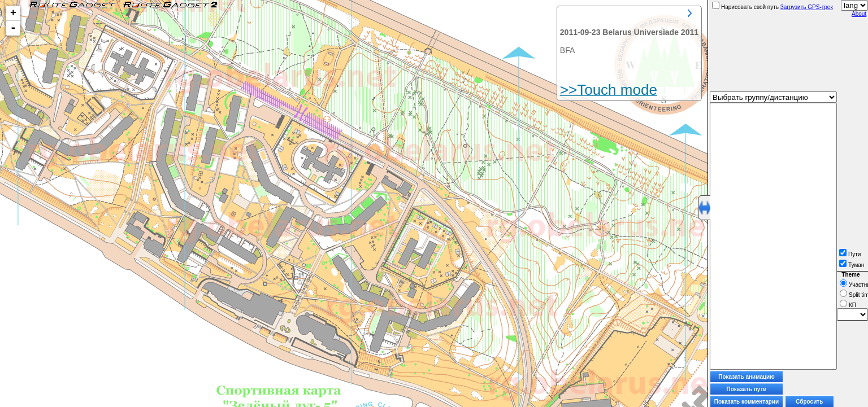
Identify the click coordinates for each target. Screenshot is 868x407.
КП (848, 305)
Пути (850, 254)
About (859, 14)
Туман (852, 265)
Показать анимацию (747, 377)
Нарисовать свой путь (745, 7)
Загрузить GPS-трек (807, 7)
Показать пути (747, 389)
